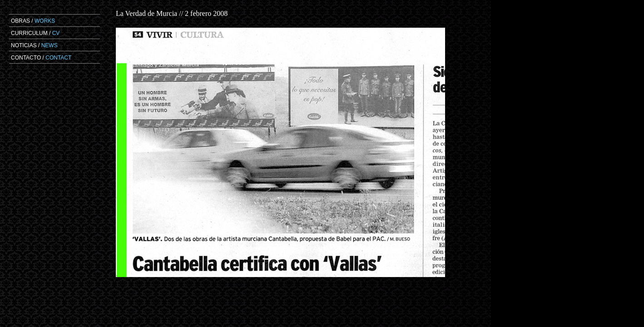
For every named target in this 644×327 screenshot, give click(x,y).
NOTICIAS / (34, 45)
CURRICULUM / (35, 33)
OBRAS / (33, 21)
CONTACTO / (41, 58)
